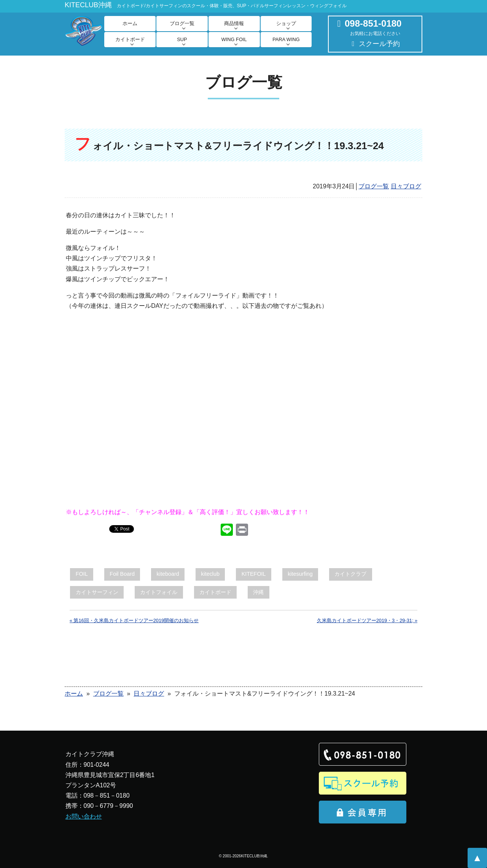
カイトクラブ (350, 574)
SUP (182, 39)
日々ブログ (406, 186)
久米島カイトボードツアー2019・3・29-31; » (367, 620)
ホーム (130, 23)
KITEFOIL (254, 574)
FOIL (82, 574)
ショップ (286, 23)
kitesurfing (300, 574)
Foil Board (122, 574)
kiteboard (168, 574)
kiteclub (210, 574)
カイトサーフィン (97, 592)
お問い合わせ (84, 816)
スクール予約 (379, 44)
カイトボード (130, 39)
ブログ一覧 (182, 23)
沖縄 (258, 592)
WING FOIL (234, 39)
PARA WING (286, 39)
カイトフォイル (159, 592)
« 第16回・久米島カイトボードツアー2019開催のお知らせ (134, 620)
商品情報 (234, 23)
